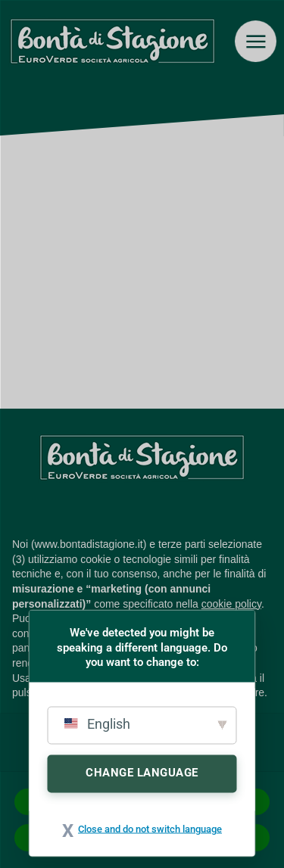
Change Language (142, 772)
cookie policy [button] (231, 604)
